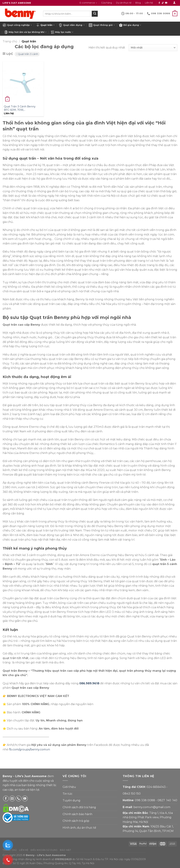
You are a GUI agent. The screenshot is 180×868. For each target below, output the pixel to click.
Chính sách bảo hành (77, 814)
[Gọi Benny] (19, 798)
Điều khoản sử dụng (44, 850)
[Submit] (95, 14)
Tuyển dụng (71, 800)
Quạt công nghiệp (17, 25)
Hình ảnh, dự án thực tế (79, 828)
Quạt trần (45, 25)
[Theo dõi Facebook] (159, 3)
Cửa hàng (107, 3)
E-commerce (88, 3)
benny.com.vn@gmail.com (152, 807)
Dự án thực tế (124, 3)
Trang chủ (10, 41)
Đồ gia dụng (130, 25)
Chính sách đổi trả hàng (79, 807)
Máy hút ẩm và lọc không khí (25, 32)
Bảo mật (65, 850)
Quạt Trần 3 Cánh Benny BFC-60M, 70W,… (20, 108)
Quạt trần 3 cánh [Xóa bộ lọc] (28, 54)
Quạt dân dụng (72, 25)
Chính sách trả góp (76, 821)
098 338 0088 (145, 800)
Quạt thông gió (102, 25)
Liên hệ (149, 3)
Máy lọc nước (62, 32)
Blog (138, 3)
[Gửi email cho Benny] (12, 798)
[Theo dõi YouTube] (166, 3)
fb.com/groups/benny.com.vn (29, 749)
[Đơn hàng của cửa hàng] (153, 48)
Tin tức (67, 794)
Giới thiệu (69, 787)
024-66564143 (156, 787)
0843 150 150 (132, 794)
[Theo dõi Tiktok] (163, 3)
